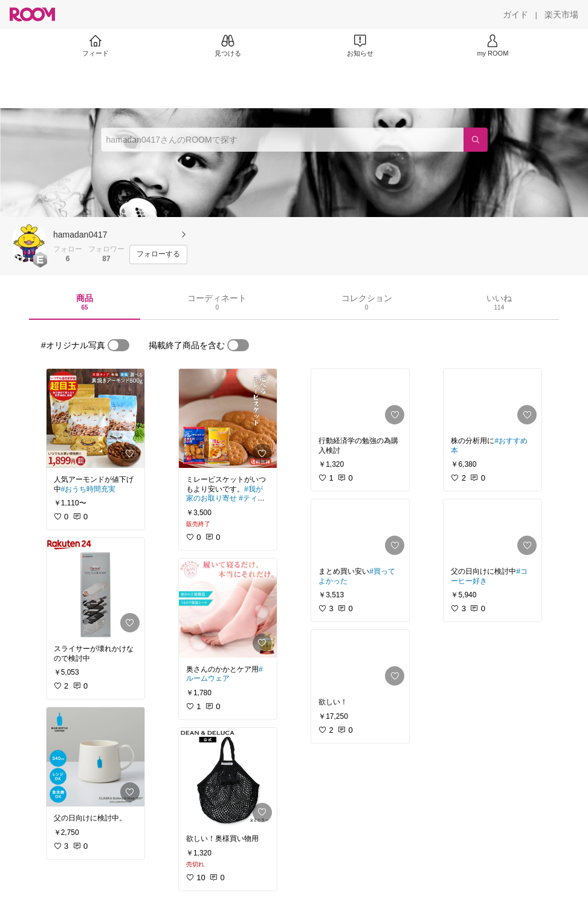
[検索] (476, 140)
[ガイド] (515, 15)
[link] (95, 418)
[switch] (118, 345)
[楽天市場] (561, 15)
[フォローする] (158, 255)
